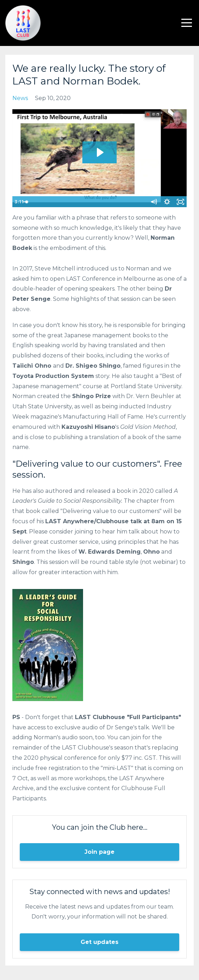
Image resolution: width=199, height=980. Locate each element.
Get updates (99, 942)
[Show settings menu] (167, 202)
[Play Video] (19, 202)
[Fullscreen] (180, 202)
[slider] (92, 202)
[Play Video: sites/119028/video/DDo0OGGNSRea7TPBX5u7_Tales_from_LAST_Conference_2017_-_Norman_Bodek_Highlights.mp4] (99, 152)
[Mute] (153, 202)
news (20, 98)
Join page (99, 852)
